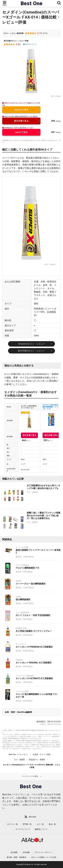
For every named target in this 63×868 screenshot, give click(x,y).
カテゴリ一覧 (12, 824)
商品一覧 (52, 824)
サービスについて (23, 829)
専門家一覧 (27, 824)
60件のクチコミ (30, 44)
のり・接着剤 (20, 760)
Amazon (58, 96)
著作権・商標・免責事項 (16, 857)
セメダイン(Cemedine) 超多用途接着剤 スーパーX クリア (51, 407)
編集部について (41, 829)
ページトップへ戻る (30, 776)
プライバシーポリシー (43, 852)
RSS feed (32, 817)
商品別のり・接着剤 (37, 760)
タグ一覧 (40, 824)
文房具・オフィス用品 (42, 754)
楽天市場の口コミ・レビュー (31, 351)
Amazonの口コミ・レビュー (31, 344)
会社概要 (14, 852)
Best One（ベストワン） (19, 754)
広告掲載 (26, 852)
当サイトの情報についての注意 (44, 857)
